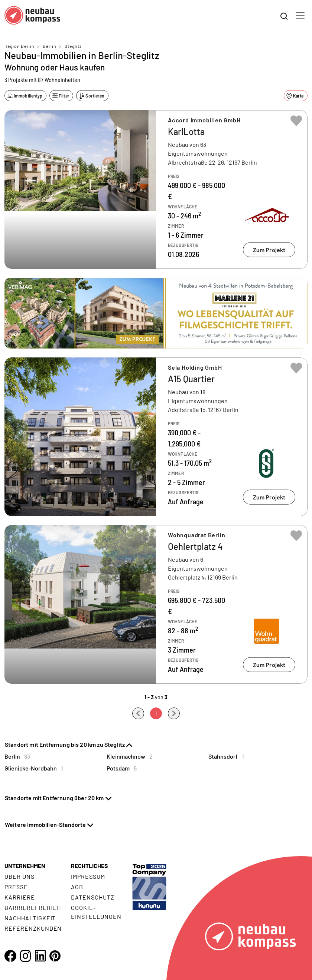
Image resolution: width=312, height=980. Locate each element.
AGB (77, 887)
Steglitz (73, 46)
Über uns (19, 876)
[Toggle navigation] (300, 15)
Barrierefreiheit (33, 908)
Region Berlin (19, 46)
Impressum (88, 876)
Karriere (20, 897)
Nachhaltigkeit (30, 918)
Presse (16, 887)
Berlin (49, 46)
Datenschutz (93, 897)
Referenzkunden (33, 928)
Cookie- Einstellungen (96, 912)
